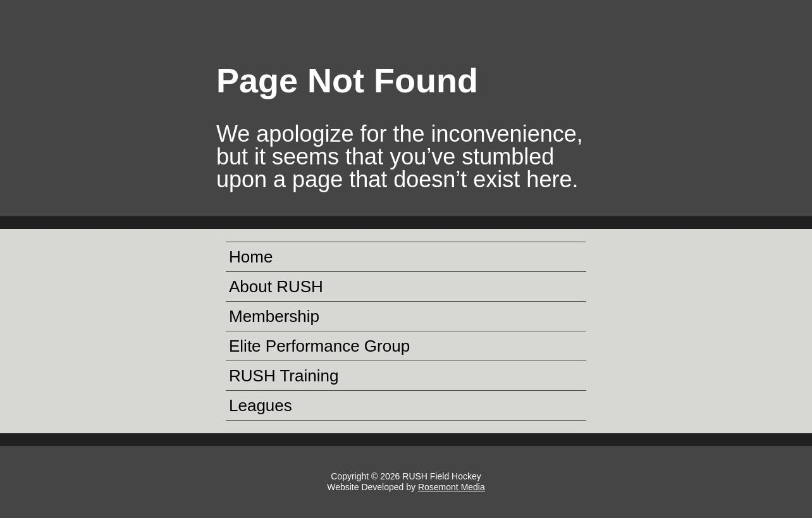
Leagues (261, 405)
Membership (274, 316)
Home (251, 257)
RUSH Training (284, 376)
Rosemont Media (452, 487)
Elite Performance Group (319, 346)
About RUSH (276, 287)
